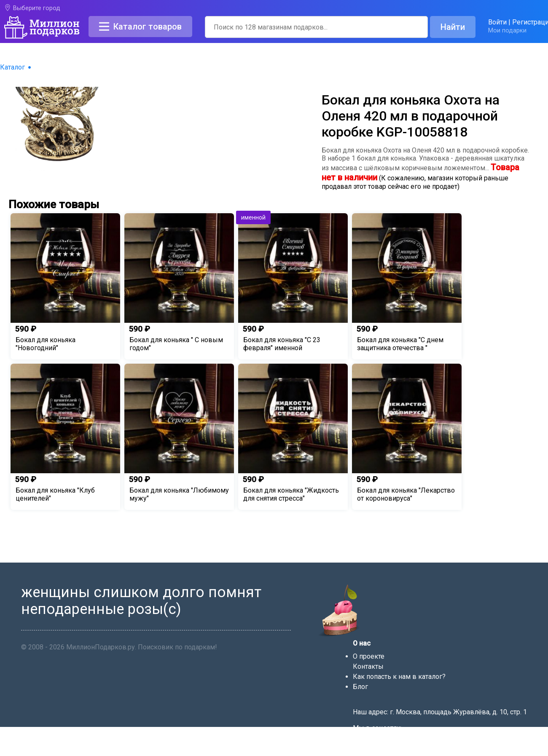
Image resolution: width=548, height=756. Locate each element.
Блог (360, 687)
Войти (497, 22)
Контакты (368, 666)
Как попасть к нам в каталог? (399, 677)
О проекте (369, 656)
